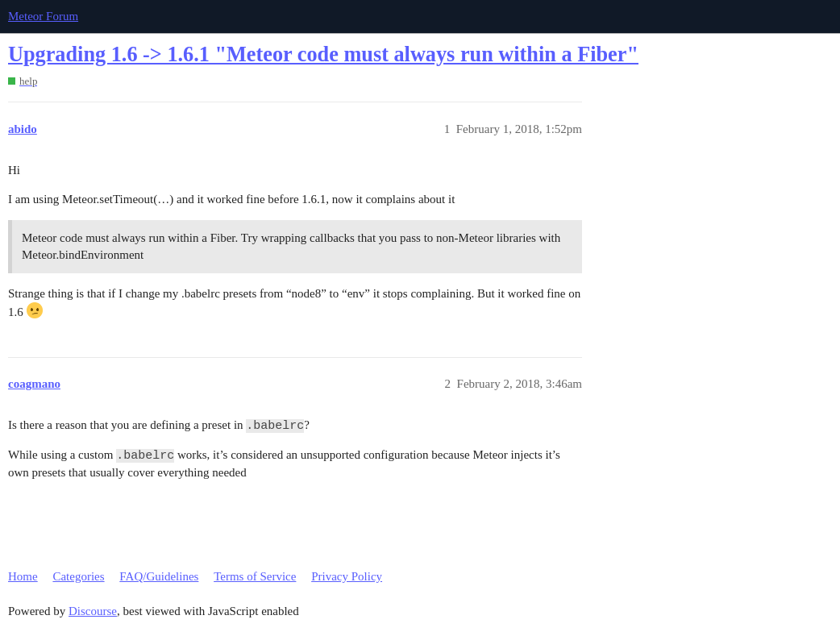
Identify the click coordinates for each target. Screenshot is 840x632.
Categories (78, 576)
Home (23, 576)
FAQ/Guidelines (159, 576)
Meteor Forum (43, 16)
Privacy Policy (347, 576)
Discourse (93, 611)
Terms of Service (255, 576)
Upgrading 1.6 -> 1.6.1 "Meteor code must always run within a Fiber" (323, 54)
